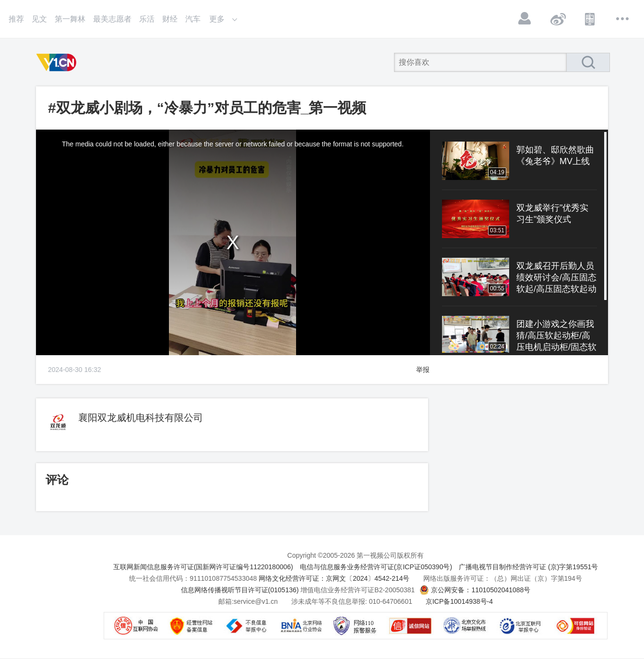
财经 (170, 19)
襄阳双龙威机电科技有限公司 (141, 418)
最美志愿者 (112, 19)
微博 (558, 19)
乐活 (147, 19)
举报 (423, 370)
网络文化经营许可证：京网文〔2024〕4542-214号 (334, 578)
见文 (39, 19)
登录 (525, 19)
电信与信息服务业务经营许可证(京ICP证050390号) (376, 567)
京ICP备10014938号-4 (459, 601)
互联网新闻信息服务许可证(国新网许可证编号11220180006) (203, 567)
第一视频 (58, 62)
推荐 (16, 19)
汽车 (193, 19)
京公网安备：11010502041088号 (481, 590)
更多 (623, 19)
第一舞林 (70, 19)
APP (590, 19)
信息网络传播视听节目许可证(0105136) (240, 590)
